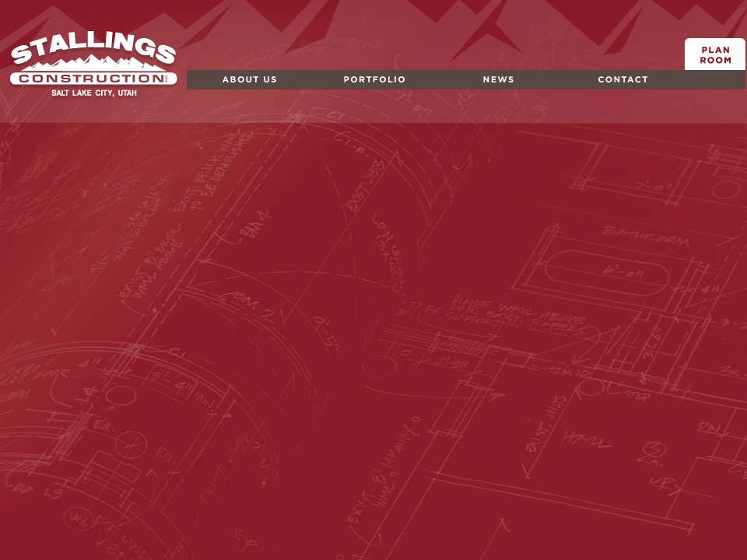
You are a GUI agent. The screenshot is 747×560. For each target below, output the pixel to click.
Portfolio (334, 89)
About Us (212, 89)
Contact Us (591, 89)
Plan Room (715, 70)
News (451, 89)
